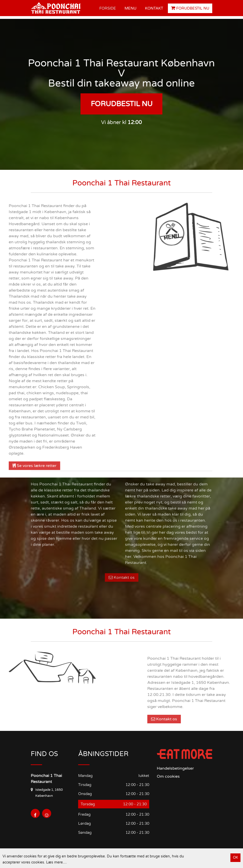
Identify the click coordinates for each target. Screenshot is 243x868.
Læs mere (54, 862)
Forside (108, 8)
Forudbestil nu (190, 8)
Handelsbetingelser (175, 768)
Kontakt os (122, 528)
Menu (130, 8)
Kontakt (154, 8)
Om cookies (168, 776)
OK (235, 858)
